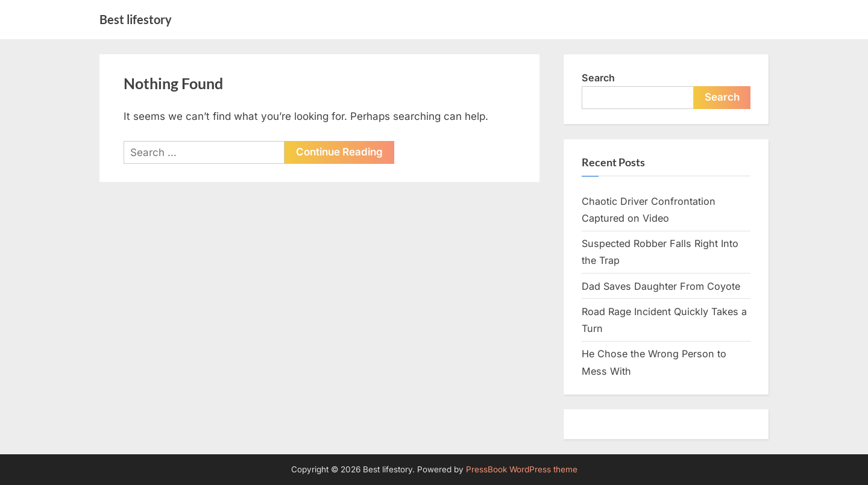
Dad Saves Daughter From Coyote (661, 286)
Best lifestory (136, 19)
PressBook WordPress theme (522, 469)
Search (598, 78)
